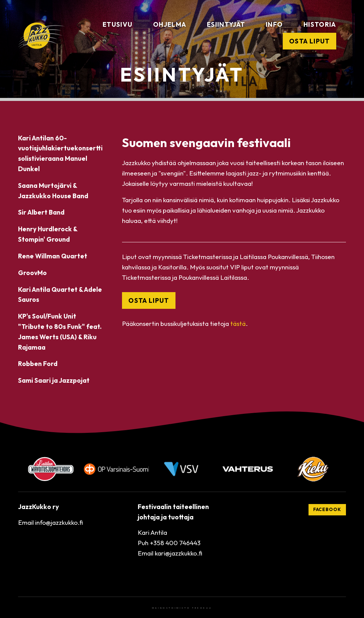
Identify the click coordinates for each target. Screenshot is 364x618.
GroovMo (32, 273)
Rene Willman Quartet (53, 256)
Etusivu (117, 24)
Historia (320, 24)
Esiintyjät (226, 24)
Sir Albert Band (41, 212)
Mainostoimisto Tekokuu (182, 608)
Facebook (327, 509)
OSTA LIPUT (149, 300)
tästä (238, 324)
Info (274, 24)
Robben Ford (38, 364)
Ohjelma (170, 24)
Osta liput (309, 41)
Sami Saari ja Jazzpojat (54, 380)
